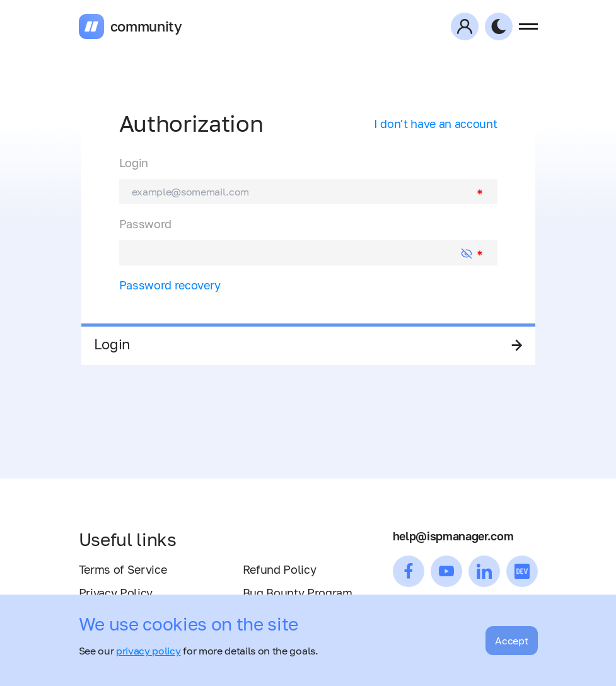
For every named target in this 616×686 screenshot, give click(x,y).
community (146, 26)
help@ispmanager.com (453, 536)
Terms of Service (123, 569)
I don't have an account (436, 124)
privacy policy (148, 651)
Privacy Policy (116, 593)
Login (134, 163)
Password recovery (170, 285)
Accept (511, 641)
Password (145, 224)
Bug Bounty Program (298, 593)
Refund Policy (280, 569)
